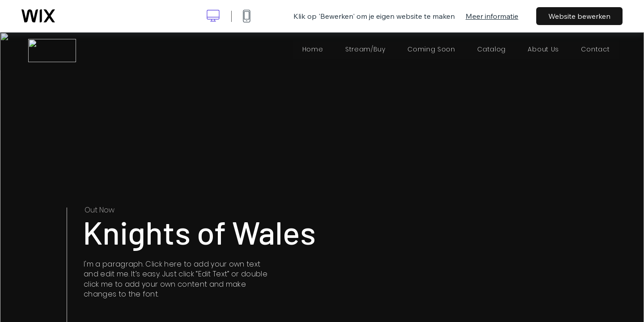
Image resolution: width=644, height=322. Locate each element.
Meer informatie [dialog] (492, 16)
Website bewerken (579, 16)
